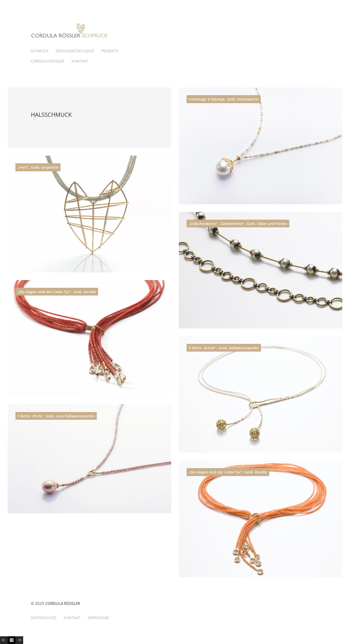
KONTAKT (80, 61)
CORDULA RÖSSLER (47, 61)
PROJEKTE (110, 51)
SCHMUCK (40, 51)
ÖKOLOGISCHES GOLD (75, 51)
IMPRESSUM (98, 618)
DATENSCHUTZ (44, 618)
